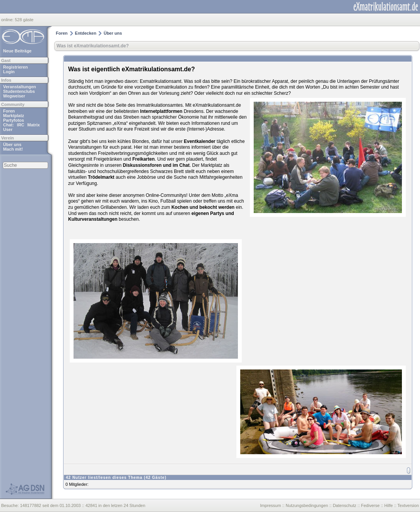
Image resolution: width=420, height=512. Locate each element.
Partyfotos (13, 120)
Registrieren (15, 67)
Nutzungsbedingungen (307, 505)
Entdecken (86, 33)
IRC (21, 125)
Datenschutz (344, 505)
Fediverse (370, 505)
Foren (9, 111)
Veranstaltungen (20, 87)
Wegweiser (14, 96)
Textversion (408, 505)
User (8, 129)
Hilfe (388, 505)
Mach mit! (13, 149)
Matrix (33, 125)
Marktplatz (13, 116)
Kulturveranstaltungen (93, 219)
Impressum (270, 505)
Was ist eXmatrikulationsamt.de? (93, 46)
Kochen (180, 207)
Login (9, 72)
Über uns (12, 144)
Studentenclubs (19, 91)
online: (8, 20)
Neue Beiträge (17, 51)
